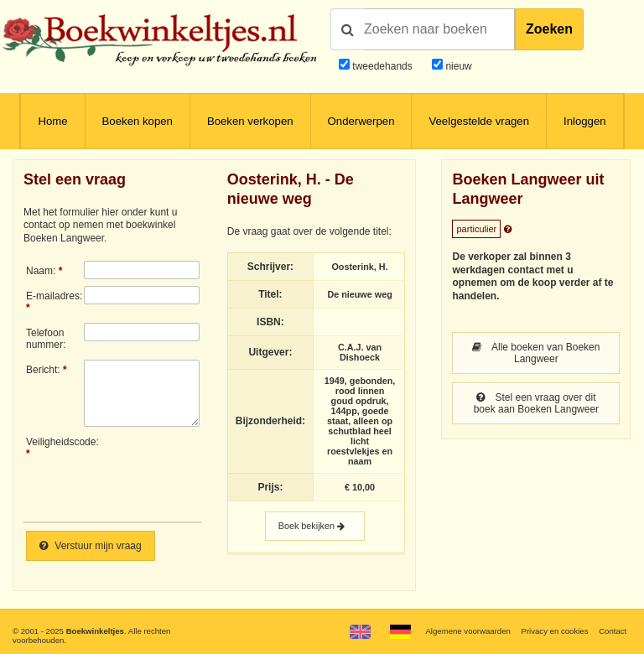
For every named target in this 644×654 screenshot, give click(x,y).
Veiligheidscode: (55, 442)
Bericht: (43, 370)
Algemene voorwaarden (467, 631)
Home (52, 121)
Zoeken (549, 29)
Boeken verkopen (250, 121)
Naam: (41, 271)
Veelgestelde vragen (479, 121)
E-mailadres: (54, 296)
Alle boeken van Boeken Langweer (536, 353)
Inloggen (585, 121)
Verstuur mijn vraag (91, 546)
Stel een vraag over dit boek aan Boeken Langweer (536, 403)
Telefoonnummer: (46, 339)
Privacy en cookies (554, 631)
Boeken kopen (138, 121)
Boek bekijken (315, 526)
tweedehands (382, 66)
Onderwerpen (361, 121)
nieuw (457, 66)
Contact (613, 631)
